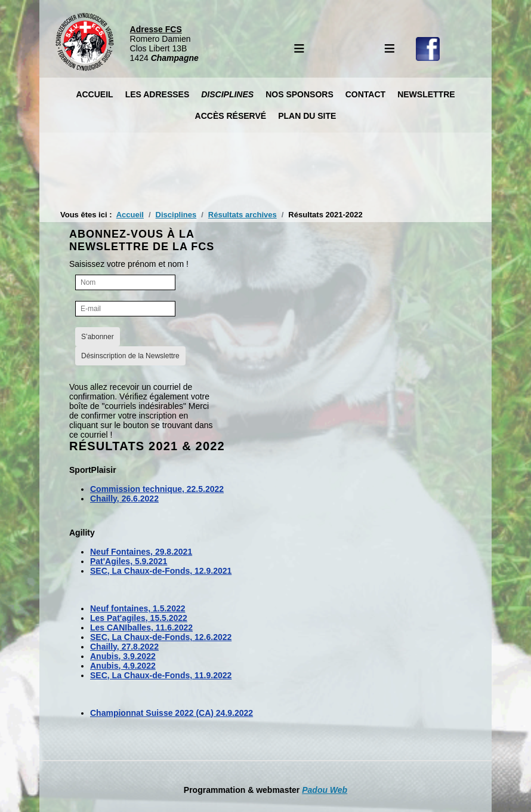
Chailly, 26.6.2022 (124, 499)
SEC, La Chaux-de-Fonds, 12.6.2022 (161, 637)
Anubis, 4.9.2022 (123, 666)
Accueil (94, 94)
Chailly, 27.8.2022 (124, 647)
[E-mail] (125, 309)
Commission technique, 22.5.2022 (157, 489)
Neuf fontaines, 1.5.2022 (138, 608)
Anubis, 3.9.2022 (123, 656)
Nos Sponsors (300, 94)
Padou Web (325, 790)
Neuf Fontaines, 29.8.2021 (141, 552)
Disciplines (227, 94)
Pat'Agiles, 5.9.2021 (129, 561)
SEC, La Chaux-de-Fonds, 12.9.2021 (161, 571)
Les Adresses (158, 94)
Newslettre (426, 94)
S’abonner (98, 337)
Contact (365, 94)
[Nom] (125, 282)
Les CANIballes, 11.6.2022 (141, 628)
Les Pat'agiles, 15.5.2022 (139, 618)
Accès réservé (231, 116)
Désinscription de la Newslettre (130, 356)
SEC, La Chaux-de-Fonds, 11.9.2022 (161, 675)
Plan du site (307, 116)
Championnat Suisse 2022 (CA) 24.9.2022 (172, 713)
